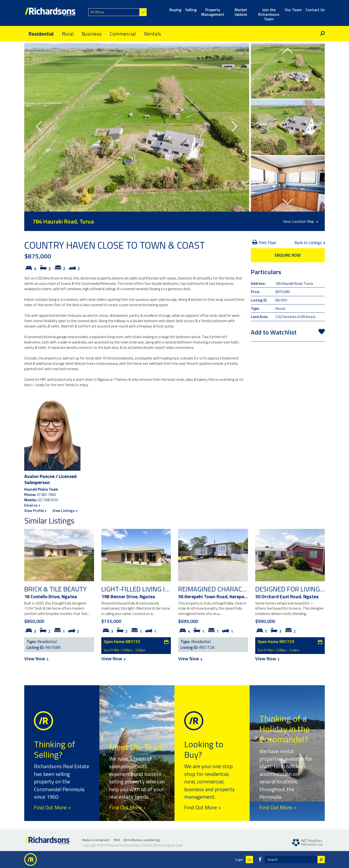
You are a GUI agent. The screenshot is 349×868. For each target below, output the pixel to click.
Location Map (305, 221)
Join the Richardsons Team (269, 12)
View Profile (35, 511)
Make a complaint (96, 840)
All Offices (98, 12)
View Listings (65, 511)
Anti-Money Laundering (142, 840)
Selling (191, 10)
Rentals (152, 34)
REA (117, 840)
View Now (36, 658)
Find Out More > (52, 807)
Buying (175, 10)
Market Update (241, 12)
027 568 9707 (48, 500)
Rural (68, 34)
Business (92, 34)
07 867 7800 (46, 495)
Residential (41, 34)
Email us (32, 505)
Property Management (213, 12)
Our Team (293, 10)
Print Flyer (264, 243)
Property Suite (173, 845)
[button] (41, 127)
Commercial (123, 34)
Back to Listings (310, 243)
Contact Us (315, 10)
